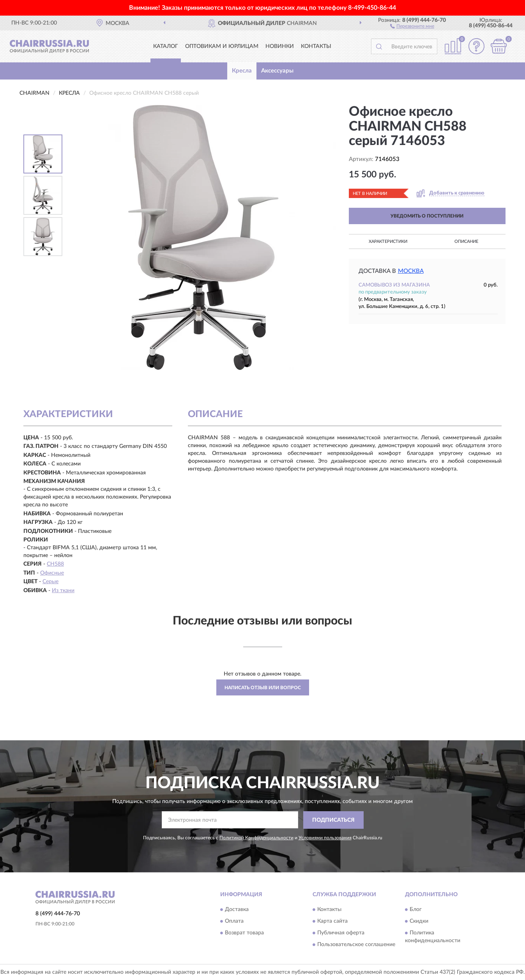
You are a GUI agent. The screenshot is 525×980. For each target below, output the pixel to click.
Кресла (242, 71)
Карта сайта (332, 921)
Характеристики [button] (388, 241)
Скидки (419, 921)
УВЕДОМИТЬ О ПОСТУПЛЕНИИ (427, 216)
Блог (416, 909)
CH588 (55, 564)
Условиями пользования (325, 838)
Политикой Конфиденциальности (256, 838)
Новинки (280, 46)
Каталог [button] (166, 46)
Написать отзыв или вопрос (263, 688)
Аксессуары (277, 71)
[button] (412, 26)
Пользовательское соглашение (356, 945)
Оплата (234, 921)
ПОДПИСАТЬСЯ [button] (333, 820)
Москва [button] (411, 271)
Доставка (237, 909)
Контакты (316, 46)
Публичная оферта (341, 933)
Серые (50, 582)
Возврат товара (244, 933)
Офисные (52, 573)
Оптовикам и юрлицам (222, 46)
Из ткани (63, 591)
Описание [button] (466, 241)
